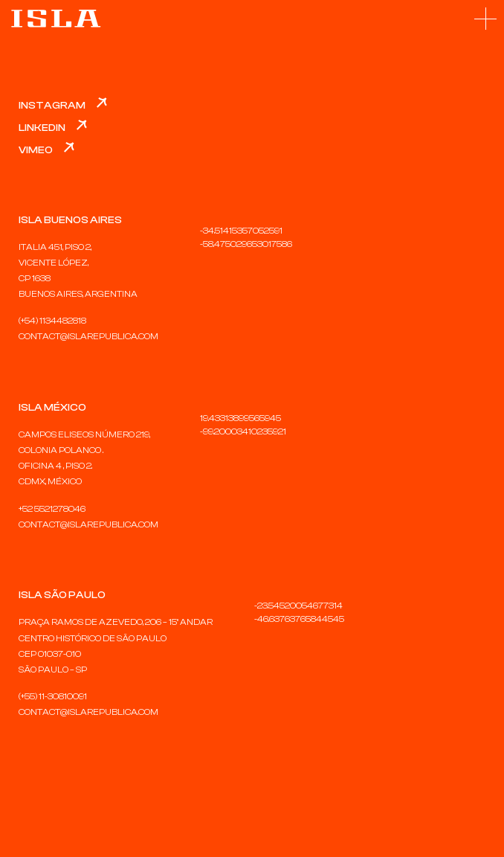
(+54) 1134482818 (52, 321)
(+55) (29, 696)
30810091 (67, 696)
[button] (485, 19)
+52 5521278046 (52, 509)
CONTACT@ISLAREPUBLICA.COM (88, 336)
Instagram (52, 106)
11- (43, 696)
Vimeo (36, 150)
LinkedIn (42, 128)
